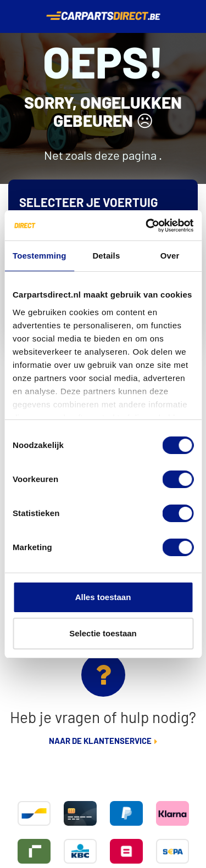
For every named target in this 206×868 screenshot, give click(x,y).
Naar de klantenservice (100, 741)
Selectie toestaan (103, 633)
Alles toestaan (103, 597)
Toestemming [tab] (40, 256)
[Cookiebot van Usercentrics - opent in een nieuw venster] (147, 226)
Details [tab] (106, 256)
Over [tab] (170, 256)
